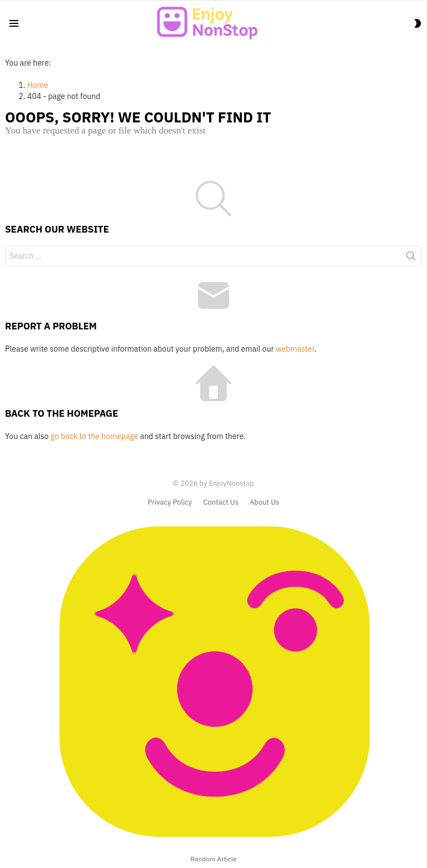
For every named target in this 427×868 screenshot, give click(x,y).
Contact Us (221, 502)
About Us (264, 502)
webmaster (295, 349)
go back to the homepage (95, 436)
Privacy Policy (170, 502)
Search (411, 258)
